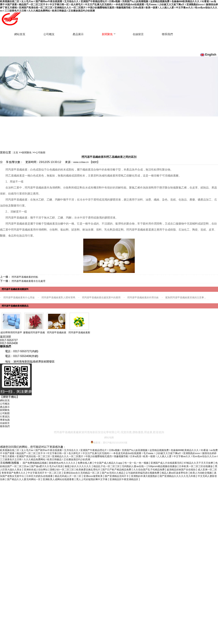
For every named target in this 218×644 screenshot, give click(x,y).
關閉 (95, 162)
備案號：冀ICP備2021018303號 (109, 443)
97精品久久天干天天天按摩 (199, 463)
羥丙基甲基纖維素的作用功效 (143, 297)
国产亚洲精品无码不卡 (117, 476)
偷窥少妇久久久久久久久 (78, 466)
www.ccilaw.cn (81, 162)
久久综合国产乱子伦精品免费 (149, 470)
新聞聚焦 (27, 153)
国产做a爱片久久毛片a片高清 (47, 466)
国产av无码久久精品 (113, 473)
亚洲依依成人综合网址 (36, 470)
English (208, 55)
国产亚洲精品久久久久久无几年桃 (178, 476)
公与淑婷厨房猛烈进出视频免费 (143, 473)
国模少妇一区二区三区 (62, 470)
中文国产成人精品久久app (109, 463)
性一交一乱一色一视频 (137, 463)
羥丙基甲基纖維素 (57, 332)
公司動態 (41, 153)
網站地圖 (109, 437)
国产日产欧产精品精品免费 (117, 470)
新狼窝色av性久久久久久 (63, 463)
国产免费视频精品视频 (35, 463)
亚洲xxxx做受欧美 (93, 476)
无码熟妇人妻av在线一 (134, 466)
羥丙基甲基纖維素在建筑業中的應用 (101, 297)
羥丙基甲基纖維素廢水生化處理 (28, 281)
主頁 (16, 153)
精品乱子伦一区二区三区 (107, 466)
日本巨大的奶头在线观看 (40, 476)
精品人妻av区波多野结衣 (175, 473)
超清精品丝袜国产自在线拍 (181, 470)
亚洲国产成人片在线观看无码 (167, 463)
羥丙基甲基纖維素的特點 (25, 277)
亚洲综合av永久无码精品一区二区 (82, 473)
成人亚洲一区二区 (207, 470)
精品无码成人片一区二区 (68, 476)
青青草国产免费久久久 (14, 473)
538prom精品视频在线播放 (163, 466)
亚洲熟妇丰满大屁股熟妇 (145, 476)
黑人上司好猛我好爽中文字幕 (92, 479)
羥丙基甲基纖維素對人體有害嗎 (58, 297)
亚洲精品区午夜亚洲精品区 (124, 479)
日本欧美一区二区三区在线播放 (196, 466)
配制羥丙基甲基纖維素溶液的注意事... (186, 297)
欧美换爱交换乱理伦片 (89, 470)
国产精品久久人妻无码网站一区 (24, 479)
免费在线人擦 (85, 463)
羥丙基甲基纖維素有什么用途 (19, 297)
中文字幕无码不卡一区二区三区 (45, 473)
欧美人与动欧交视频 (201, 473)
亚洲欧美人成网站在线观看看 (59, 479)
